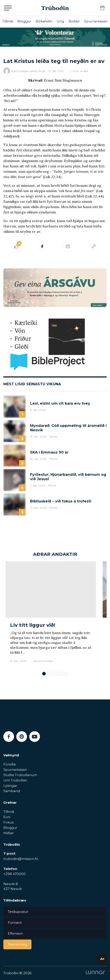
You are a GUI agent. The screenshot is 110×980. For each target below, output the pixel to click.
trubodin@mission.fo (21, 859)
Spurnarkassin (96, 21)
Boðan (74, 21)
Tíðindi (8, 21)
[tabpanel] (51, 614)
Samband (12, 791)
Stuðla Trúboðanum (20, 775)
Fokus (8, 822)
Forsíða (9, 764)
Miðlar (8, 833)
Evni (7, 817)
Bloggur (24, 21)
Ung (60, 21)
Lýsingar (10, 786)
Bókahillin (44, 21)
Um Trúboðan (15, 780)
